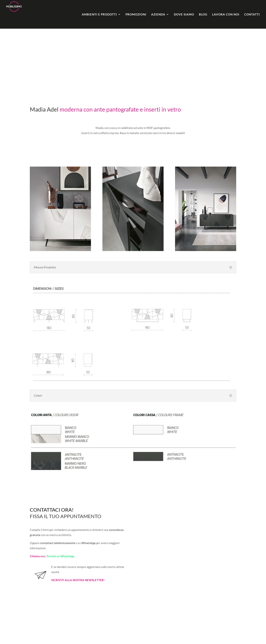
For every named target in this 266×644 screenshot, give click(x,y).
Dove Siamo (184, 15)
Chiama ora (37, 556)
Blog (203, 15)
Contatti (252, 15)
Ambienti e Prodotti (99, 15)
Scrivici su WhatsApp (60, 556)
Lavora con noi (226, 15)
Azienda (158, 15)
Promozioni (136, 15)
